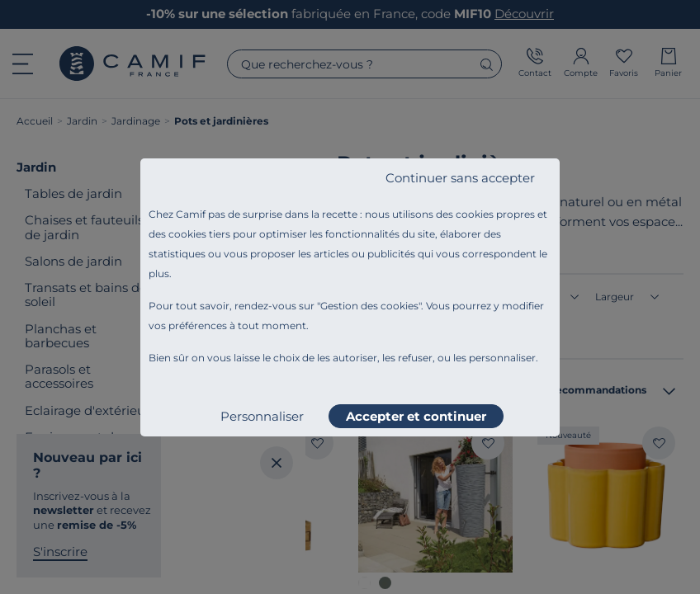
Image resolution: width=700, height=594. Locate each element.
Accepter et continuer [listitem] (416, 416)
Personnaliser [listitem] (262, 416)
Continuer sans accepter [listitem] (460, 178)
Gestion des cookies (369, 306)
